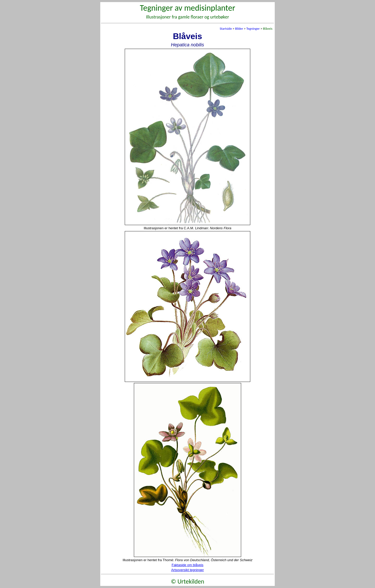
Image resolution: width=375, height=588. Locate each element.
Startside (226, 29)
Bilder (239, 29)
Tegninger (253, 29)
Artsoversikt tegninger (187, 570)
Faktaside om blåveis (187, 565)
